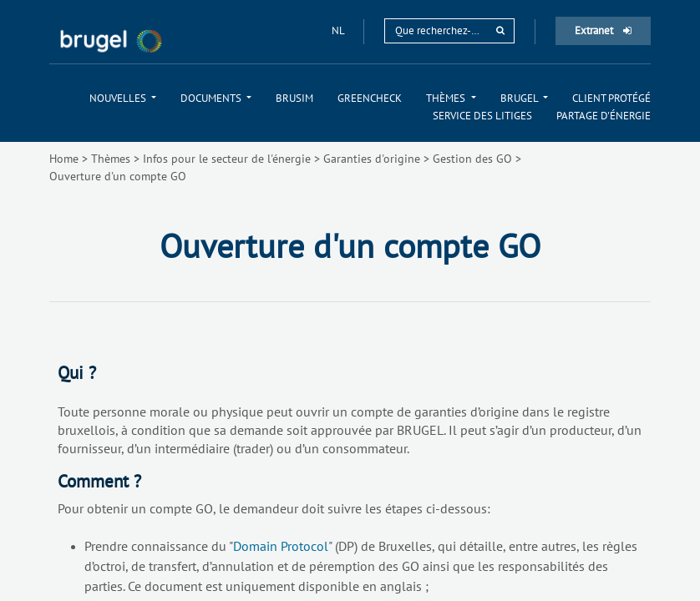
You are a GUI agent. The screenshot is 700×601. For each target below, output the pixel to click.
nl (339, 30)
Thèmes (111, 159)
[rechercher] (500, 30)
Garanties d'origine (372, 159)
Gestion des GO (472, 159)
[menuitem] (123, 98)
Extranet (603, 30)
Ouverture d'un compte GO (118, 176)
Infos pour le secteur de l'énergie (227, 159)
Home (64, 159)
